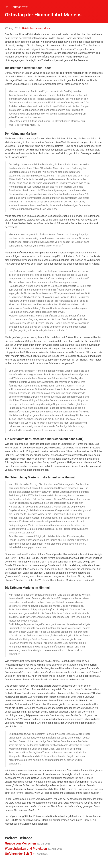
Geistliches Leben (32, 28)
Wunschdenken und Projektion (34, 849)
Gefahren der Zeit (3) (26, 854)
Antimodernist (17, 7)
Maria (47, 28)
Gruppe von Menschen (28, 843)
